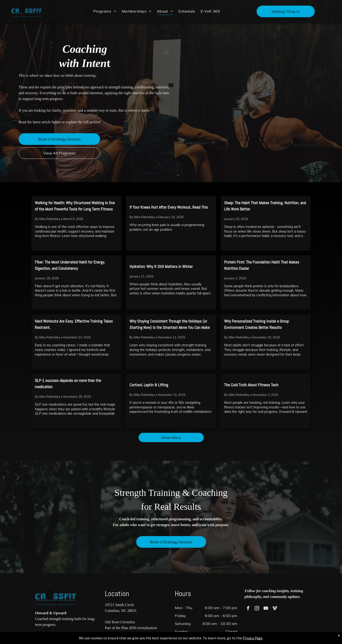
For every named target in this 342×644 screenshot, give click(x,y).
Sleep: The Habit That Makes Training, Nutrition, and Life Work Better (265, 206)
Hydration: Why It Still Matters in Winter (161, 266)
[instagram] (257, 609)
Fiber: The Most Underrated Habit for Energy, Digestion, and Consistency (70, 265)
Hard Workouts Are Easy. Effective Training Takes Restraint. (74, 324)
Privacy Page (247, 638)
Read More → (47, 244)
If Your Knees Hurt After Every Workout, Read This (169, 207)
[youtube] (266, 609)
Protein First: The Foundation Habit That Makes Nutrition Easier (262, 265)
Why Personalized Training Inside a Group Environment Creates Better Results (257, 324)
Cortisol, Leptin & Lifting (149, 385)
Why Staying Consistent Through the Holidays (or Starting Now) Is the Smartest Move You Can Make (170, 324)
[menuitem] (105, 11)
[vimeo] (275, 609)
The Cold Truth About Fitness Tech (251, 385)
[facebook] (248, 609)
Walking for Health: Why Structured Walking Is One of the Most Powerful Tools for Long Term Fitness (75, 206)
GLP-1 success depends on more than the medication (68, 384)
